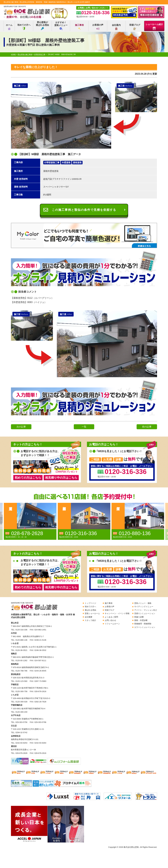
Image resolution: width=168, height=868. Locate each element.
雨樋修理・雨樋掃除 (143, 624)
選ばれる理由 (90, 610)
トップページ (90, 603)
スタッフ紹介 (90, 620)
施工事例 (79, 27)
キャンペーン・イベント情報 (117, 613)
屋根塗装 (77, 163)
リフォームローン (112, 624)
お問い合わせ (110, 620)
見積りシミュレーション (145, 613)
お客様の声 (98, 27)
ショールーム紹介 (154, 26)
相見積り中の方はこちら (61, 478)
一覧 (84, 427)
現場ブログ (135, 27)
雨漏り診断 (139, 617)
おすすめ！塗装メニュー (61, 26)
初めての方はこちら (28, 478)
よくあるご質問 (111, 617)
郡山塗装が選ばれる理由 (42, 26)
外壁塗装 (66, 163)
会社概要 (89, 617)
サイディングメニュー (144, 607)
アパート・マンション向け (146, 610)
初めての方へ (24, 27)
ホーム (9, 27)
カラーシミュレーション (145, 627)
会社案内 (116, 27)
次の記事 (21, 427)
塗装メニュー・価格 (143, 603)
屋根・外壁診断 (141, 620)
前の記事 (147, 427)
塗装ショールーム (92, 613)
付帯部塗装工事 (52, 163)
